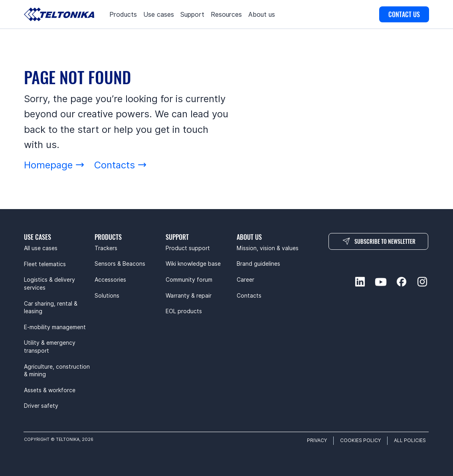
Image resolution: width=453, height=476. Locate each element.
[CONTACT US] (404, 14)
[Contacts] (121, 165)
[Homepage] (54, 165)
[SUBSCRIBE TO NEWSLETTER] (378, 241)
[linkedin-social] (360, 282)
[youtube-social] (381, 282)
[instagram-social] (422, 282)
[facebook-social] (402, 282)
